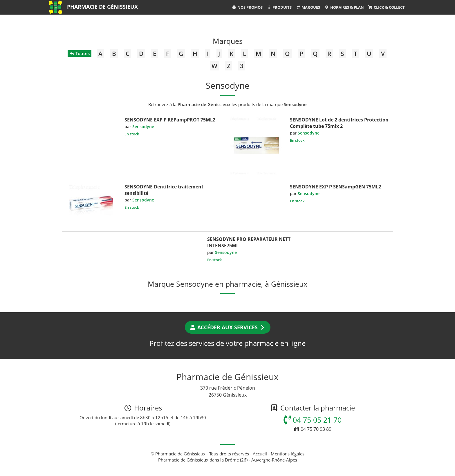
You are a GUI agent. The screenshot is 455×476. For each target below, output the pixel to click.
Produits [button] (279, 7)
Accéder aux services (228, 327)
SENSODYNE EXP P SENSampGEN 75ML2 (335, 187)
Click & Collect (387, 7)
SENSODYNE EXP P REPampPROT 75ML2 (170, 120)
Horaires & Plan (344, 7)
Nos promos (247, 7)
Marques (308, 7)
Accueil (260, 454)
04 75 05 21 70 (313, 420)
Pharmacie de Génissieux (102, 7)
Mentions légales (288, 454)
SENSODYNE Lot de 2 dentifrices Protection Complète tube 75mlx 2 (339, 123)
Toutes (79, 53)
